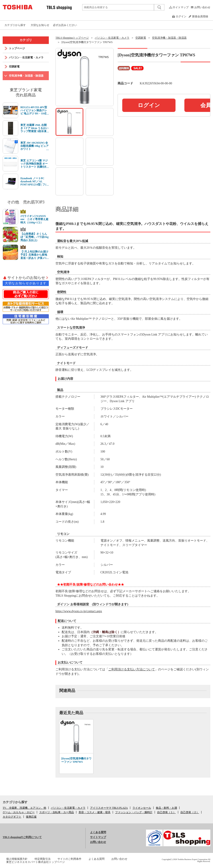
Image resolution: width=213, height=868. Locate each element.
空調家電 (141, 38)
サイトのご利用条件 (69, 859)
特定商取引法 (43, 859)
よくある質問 (98, 832)
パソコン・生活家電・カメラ (112, 38)
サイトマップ (181, 7)
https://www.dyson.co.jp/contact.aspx (79, 611)
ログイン (181, 16)
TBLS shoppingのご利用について (22, 837)
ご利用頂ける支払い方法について (132, 669)
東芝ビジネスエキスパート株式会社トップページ (35, 862)
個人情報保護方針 (17, 859)
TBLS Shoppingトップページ (72, 38)
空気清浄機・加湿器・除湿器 (169, 38)
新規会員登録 (200, 16)
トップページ (17, 48)
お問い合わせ (202, 7)
